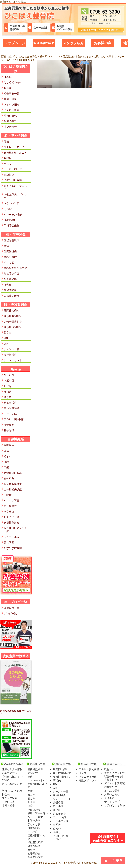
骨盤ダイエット (88, 780)
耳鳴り (57, 832)
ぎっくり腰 (34, 824)
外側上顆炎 (34, 810)
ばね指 (8, 209)
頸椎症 (31, 791)
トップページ (15, 43)
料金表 (8, 88)
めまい (8, 456)
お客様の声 (103, 43)
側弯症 (8, 285)
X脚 (55, 788)
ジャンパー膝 (12, 349)
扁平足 (8, 386)
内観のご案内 (10, 802)
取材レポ (109, 769)
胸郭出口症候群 (13, 180)
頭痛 (6, 141)
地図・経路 (10, 99)
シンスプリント (13, 360)
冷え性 (83, 773)
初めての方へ (10, 773)
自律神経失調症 (13, 489)
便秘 (6, 462)
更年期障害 (10, 506)
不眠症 (8, 495)
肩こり (8, 164)
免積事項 (109, 798)
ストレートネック (14, 147)
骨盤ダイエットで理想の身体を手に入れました (114, 776)
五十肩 (31, 802)
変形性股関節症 (13, 316)
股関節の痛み (12, 310)
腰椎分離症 (10, 257)
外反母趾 (9, 375)
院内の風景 (10, 121)
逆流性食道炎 (12, 523)
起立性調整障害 (13, 484)
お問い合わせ (112, 794)
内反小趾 (9, 381)
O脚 (6, 344)
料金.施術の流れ (44, 43)
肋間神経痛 (10, 252)
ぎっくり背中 (35, 817)
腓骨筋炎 (9, 425)
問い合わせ (10, 127)
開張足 (8, 392)
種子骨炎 (9, 430)
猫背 (30, 806)
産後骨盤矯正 (12, 240)
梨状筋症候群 (12, 296)
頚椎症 (8, 158)
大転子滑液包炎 (13, 322)
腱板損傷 (9, 175)
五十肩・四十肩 (13, 169)
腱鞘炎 (57, 825)
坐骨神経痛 (10, 279)
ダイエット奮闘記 (114, 783)
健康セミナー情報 (12, 769)
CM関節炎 (10, 220)
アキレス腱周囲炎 (14, 419)
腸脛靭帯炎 (10, 355)
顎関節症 (9, 445)
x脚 (6, 338)
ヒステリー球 (12, 517)
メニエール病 (12, 537)
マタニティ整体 (88, 777)
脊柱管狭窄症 (12, 273)
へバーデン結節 (13, 215)
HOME (8, 77)
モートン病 (10, 414)
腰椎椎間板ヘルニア (15, 268)
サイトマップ (112, 802)
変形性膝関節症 (13, 327)
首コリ (31, 795)
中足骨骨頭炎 (12, 408)
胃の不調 (9, 478)
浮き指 (8, 397)
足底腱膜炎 (10, 403)
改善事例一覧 (12, 94)
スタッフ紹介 (73, 43)
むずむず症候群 (13, 548)
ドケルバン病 (12, 203)
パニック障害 (12, 500)
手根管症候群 (12, 226)
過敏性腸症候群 (13, 473)
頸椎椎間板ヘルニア (15, 153)
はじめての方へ (13, 82)
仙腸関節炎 (10, 290)
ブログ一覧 (10, 614)
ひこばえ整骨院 (67, 863)
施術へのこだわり (12, 791)
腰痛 (6, 246)
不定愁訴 (9, 512)
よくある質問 (12, 110)
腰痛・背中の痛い (38, 813)
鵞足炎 (8, 333)
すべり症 (9, 262)
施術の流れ (10, 116)
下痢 (6, 467)
